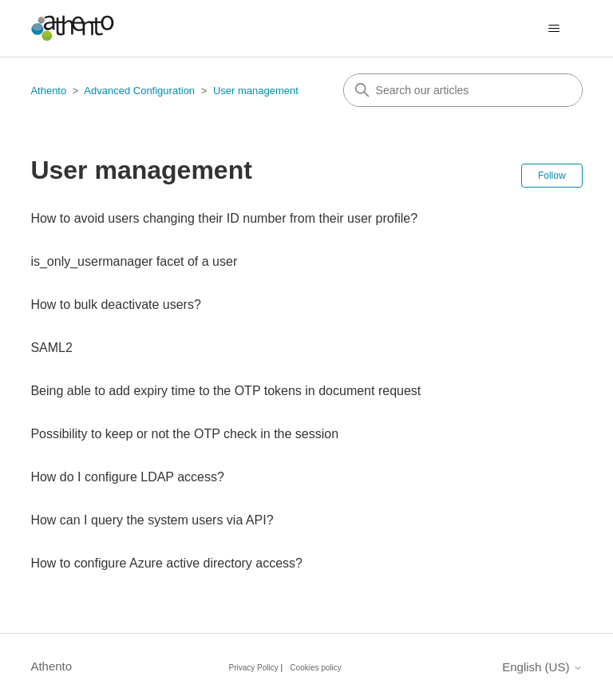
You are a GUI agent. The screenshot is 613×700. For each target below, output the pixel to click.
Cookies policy (315, 668)
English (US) (542, 667)
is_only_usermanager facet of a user (134, 261)
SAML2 (51, 348)
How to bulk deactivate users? (115, 305)
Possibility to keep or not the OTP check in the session (184, 434)
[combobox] (463, 90)
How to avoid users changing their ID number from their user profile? (224, 218)
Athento (48, 91)
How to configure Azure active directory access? (166, 563)
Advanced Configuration (139, 91)
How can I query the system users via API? (152, 520)
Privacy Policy (254, 668)
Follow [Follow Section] (552, 176)
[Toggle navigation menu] (554, 29)
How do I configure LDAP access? (127, 477)
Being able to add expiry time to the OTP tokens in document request (225, 391)
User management (256, 91)
